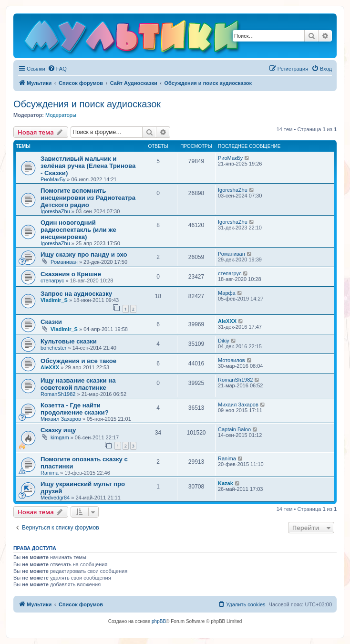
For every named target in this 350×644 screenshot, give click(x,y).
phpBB (159, 621)
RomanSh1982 (58, 394)
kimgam (60, 437)
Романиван (64, 262)
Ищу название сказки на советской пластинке (78, 384)
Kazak (226, 483)
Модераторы (61, 115)
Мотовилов (232, 360)
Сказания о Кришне (71, 274)
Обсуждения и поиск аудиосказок (87, 104)
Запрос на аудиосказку (76, 294)
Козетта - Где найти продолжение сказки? (75, 409)
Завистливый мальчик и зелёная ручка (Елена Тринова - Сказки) (88, 166)
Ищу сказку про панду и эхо (84, 254)
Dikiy (224, 341)
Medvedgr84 (55, 498)
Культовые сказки (69, 341)
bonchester (53, 348)
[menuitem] (57, 69)
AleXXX (227, 321)
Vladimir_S (54, 300)
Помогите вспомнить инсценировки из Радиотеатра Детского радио (88, 198)
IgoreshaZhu (55, 211)
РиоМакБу (53, 179)
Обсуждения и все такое (78, 361)
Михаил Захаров (61, 419)
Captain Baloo (234, 429)
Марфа (227, 293)
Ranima (50, 473)
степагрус (52, 280)
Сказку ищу (58, 430)
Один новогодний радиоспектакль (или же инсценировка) (78, 230)
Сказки (51, 322)
